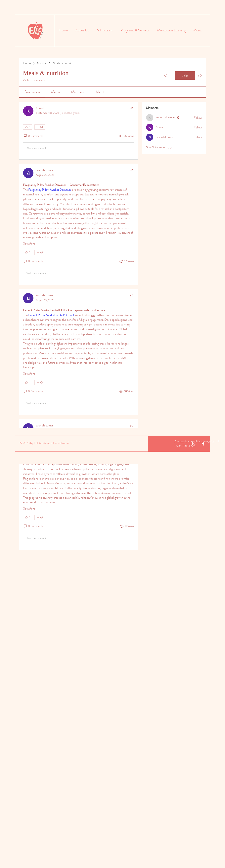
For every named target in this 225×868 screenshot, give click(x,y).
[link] (32, 92)
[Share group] (200, 75)
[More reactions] (40, 127)
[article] (78, 131)
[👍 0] (28, 127)
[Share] (131, 108)
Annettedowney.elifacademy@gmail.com (200, 441)
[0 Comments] (33, 136)
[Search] (166, 76)
